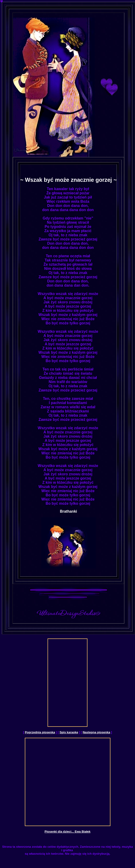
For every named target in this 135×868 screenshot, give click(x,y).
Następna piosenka (96, 732)
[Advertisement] (66, 683)
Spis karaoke (69, 732)
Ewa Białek (83, 832)
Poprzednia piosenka (40, 732)
